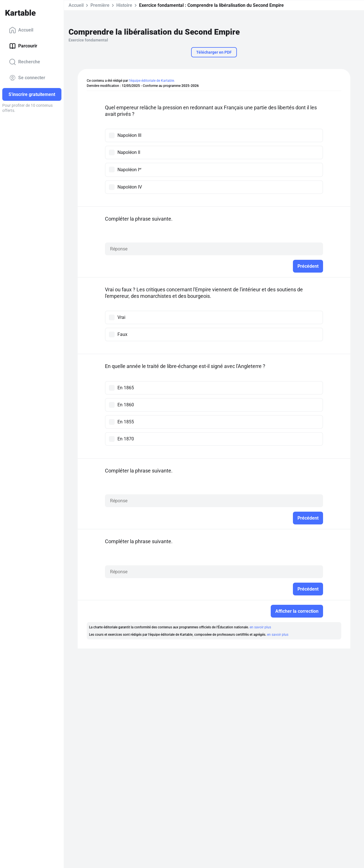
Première (100, 5)
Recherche (25, 62)
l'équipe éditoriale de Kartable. (152, 81)
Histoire (124, 5)
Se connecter (27, 78)
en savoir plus (260, 627)
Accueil (21, 30)
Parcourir (23, 46)
